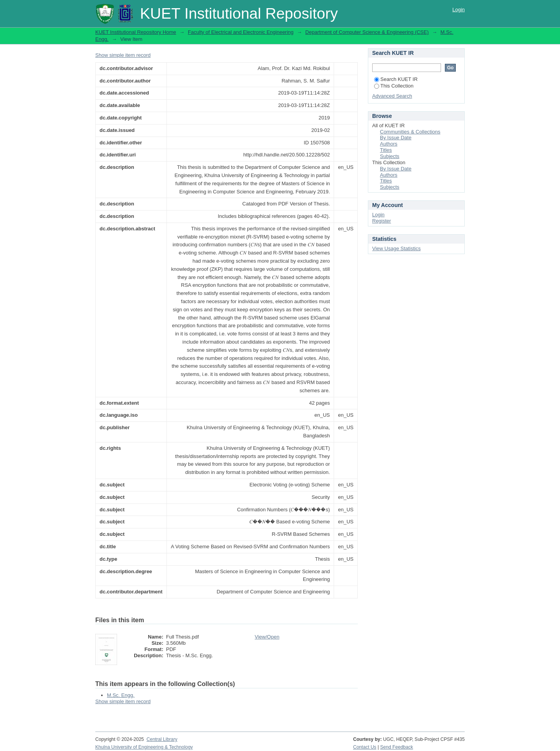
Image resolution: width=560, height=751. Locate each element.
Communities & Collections (410, 132)
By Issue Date (396, 138)
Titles (386, 150)
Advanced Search (392, 96)
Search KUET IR (396, 79)
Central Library (162, 739)
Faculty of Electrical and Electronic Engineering (241, 32)
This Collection (394, 86)
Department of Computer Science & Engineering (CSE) (367, 32)
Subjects (390, 156)
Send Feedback (397, 747)
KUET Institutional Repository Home (136, 32)
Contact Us (365, 747)
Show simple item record (123, 55)
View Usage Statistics (396, 248)
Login (458, 10)
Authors (389, 144)
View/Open (267, 637)
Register (381, 221)
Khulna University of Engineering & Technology (144, 747)
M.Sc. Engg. (121, 695)
